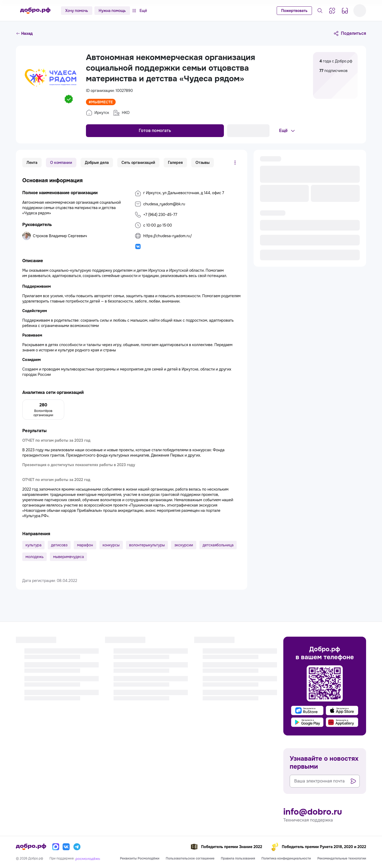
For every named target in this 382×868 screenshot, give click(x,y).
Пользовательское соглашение (190, 858)
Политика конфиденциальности (286, 858)
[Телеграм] (77, 847)
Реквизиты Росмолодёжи (140, 858)
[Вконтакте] (66, 847)
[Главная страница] (35, 11)
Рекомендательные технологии (342, 858)
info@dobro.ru (313, 812)
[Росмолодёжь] (88, 858)
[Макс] (56, 847)
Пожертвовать (294, 11)
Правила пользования (238, 858)
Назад (24, 33)
